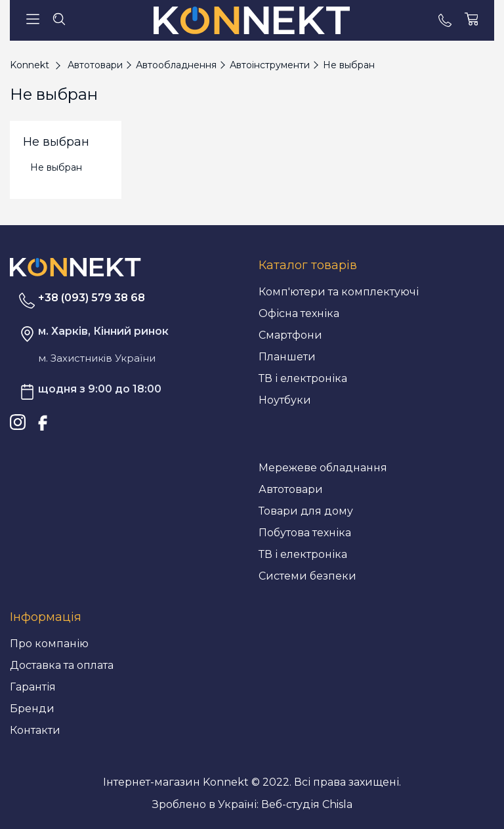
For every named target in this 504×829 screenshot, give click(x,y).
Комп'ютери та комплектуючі (339, 292)
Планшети (287, 357)
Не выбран (56, 167)
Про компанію (49, 644)
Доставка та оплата (62, 665)
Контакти (35, 730)
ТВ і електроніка (303, 378)
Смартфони (290, 335)
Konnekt (30, 65)
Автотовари (291, 489)
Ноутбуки (285, 400)
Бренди (32, 709)
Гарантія (33, 687)
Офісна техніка (299, 313)
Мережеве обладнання (323, 468)
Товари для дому (306, 511)
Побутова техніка (305, 533)
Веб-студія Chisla (307, 804)
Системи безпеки (307, 576)
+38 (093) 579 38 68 (92, 298)
